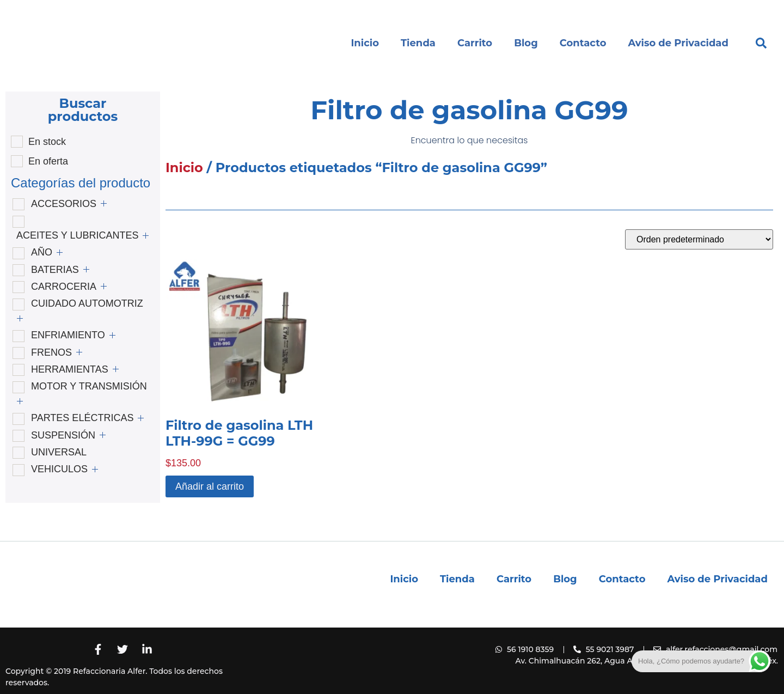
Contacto (583, 43)
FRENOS (51, 352)
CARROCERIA (64, 287)
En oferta (48, 161)
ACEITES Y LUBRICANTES (77, 235)
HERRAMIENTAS (70, 369)
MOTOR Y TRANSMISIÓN (89, 386)
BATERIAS (55, 270)
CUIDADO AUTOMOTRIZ (87, 303)
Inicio (365, 43)
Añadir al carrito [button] (210, 486)
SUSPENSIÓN (63, 435)
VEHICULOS (59, 469)
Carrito (475, 43)
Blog (526, 43)
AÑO (42, 252)
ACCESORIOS (64, 204)
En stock (47, 142)
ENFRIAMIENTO (68, 335)
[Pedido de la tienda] (699, 239)
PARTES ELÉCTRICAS (82, 418)
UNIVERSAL (59, 452)
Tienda (418, 43)
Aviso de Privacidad (678, 43)
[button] (761, 43)
